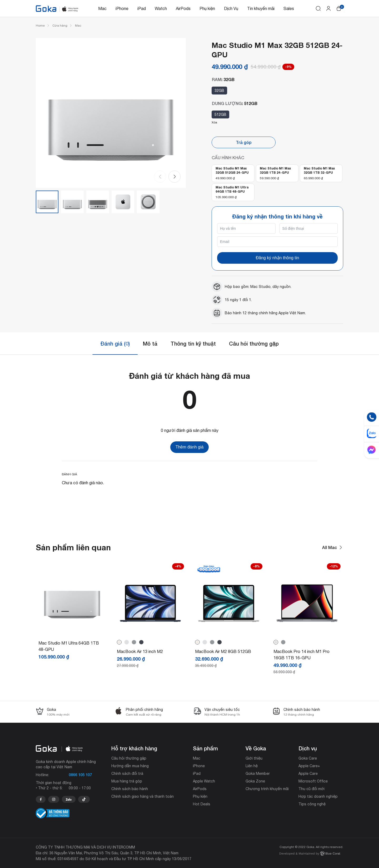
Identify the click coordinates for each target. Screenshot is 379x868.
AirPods (183, 8)
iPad (142, 8)
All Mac (333, 547)
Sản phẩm (205, 748)
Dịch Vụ (231, 8)
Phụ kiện (207, 8)
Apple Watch (204, 781)
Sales (289, 8)
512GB (220, 114)
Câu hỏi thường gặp (254, 343)
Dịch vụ (308, 748)
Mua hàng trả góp (127, 781)
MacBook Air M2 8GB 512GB (223, 651)
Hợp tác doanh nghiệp (318, 796)
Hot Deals (202, 804)
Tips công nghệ (312, 804)
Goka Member (258, 774)
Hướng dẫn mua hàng (130, 766)
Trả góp (244, 142)
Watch (161, 8)
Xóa (214, 122)
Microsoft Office (313, 781)
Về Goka (256, 748)
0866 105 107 (80, 775)
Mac (102, 8)
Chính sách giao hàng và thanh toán (143, 796)
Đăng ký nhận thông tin (278, 258)
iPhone (122, 8)
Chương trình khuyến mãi (267, 789)
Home (40, 26)
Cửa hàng (60, 26)
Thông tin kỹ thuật (193, 343)
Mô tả (150, 343)
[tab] (115, 344)
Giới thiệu (254, 758)
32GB (219, 91)
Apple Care (308, 774)
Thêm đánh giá (190, 447)
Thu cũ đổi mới (311, 789)
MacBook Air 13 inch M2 (140, 651)
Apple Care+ (309, 766)
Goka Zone (255, 781)
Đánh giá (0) (115, 343)
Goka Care (308, 758)
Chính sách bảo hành (130, 789)
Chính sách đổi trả (127, 774)
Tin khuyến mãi (261, 8)
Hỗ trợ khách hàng (134, 748)
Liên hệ (252, 766)
